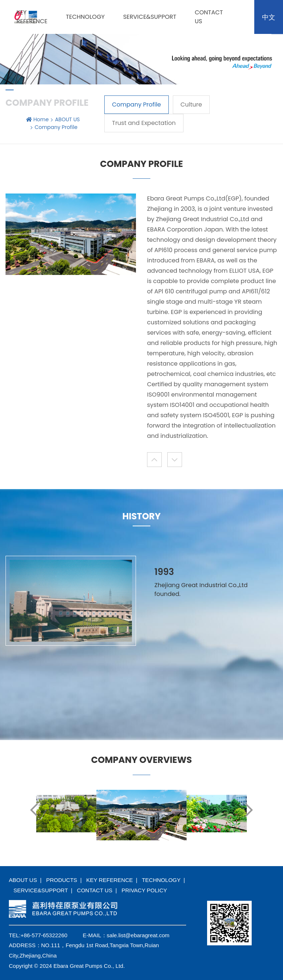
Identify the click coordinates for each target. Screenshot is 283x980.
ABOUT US (67, 119)
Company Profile (137, 104)
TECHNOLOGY (85, 17)
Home (41, 119)
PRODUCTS (62, 880)
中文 (269, 17)
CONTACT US (95, 890)
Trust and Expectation (144, 123)
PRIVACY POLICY (144, 890)
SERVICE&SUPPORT (150, 17)
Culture (191, 104)
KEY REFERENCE (32, 17)
